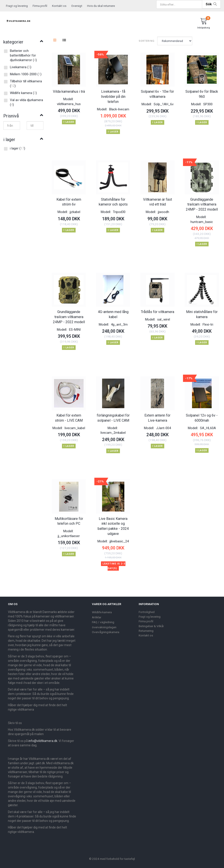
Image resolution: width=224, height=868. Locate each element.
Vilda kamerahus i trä (69, 91)
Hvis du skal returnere (101, 6)
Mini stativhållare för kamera (202, 312)
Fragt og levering (17, 6)
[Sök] (211, 4)
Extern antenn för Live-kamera (157, 415)
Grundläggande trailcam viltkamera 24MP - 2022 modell (202, 203)
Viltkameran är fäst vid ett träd (158, 200)
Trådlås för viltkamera (158, 310)
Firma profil (40, 6)
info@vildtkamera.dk (43, 737)
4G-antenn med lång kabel (113, 312)
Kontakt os (59, 6)
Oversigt (77, 6)
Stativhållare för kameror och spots (113, 200)
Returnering (146, 627)
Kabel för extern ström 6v (69, 200)
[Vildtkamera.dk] (19, 20)
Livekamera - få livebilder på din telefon (113, 96)
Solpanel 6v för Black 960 (202, 93)
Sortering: (147, 41)
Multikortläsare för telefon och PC (69, 517)
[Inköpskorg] (204, 24)
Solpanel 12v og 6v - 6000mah (202, 415)
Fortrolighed (147, 608)
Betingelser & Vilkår (151, 622)
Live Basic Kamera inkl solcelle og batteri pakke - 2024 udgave (113, 523)
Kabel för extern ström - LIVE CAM (69, 415)
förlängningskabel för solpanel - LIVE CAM (113, 415)
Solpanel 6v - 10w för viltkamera (157, 93)
